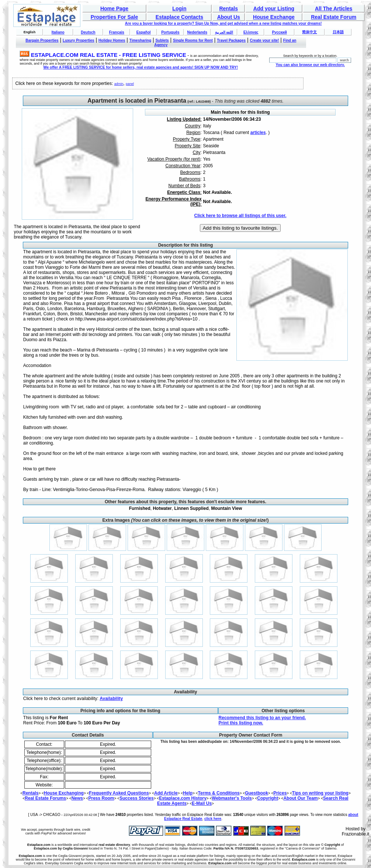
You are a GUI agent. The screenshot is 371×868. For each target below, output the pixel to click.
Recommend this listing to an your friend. (262, 718)
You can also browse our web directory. (310, 65)
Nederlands (197, 32)
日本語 (338, 32)
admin (119, 84)
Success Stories (137, 798)
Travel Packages (231, 40)
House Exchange (274, 17)
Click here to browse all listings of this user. (240, 216)
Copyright (268, 798)
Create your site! (264, 40)
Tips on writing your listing (320, 793)
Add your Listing (274, 8)
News (77, 798)
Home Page (114, 8)
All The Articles (334, 8)
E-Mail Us (202, 803)
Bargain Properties (42, 40)
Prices (280, 793)
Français (117, 32)
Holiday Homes (112, 40)
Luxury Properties (79, 40)
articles (258, 133)
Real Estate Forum (334, 17)
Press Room (101, 798)
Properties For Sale (114, 17)
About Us (229, 17)
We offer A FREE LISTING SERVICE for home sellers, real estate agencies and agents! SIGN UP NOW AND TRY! (141, 67)
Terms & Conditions (219, 793)
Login (179, 8)
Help (188, 793)
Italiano (58, 32)
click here (213, 819)
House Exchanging (64, 793)
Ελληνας (251, 32)
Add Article (166, 793)
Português (170, 32)
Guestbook (256, 793)
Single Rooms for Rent (193, 40)
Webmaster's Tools (232, 798)
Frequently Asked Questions (119, 793)
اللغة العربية (224, 32)
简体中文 (309, 32)
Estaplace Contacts (179, 17)
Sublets (162, 40)
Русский (279, 32)
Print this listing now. (241, 723)
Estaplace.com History (183, 798)
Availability (111, 699)
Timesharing (140, 40)
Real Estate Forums (45, 798)
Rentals (228, 8)
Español (144, 32)
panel (130, 84)
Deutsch (88, 32)
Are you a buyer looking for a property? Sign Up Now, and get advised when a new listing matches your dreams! (223, 23)
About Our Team (300, 798)
